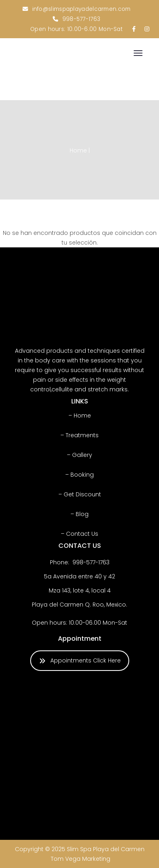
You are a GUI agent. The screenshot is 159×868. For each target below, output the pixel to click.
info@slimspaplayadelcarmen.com (82, 9)
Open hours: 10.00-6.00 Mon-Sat (76, 29)
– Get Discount (80, 494)
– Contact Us (79, 534)
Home (78, 150)
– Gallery (79, 455)
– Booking (79, 475)
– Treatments (79, 435)
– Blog (79, 514)
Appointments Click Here (80, 660)
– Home (80, 415)
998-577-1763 (82, 19)
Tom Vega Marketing (81, 859)
